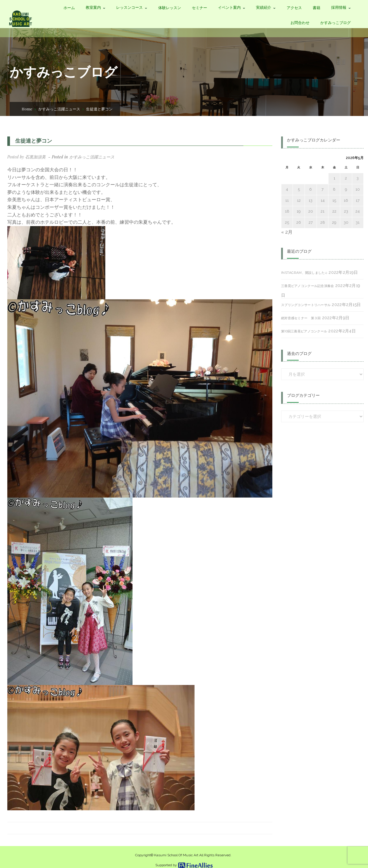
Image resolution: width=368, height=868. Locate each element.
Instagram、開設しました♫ (304, 273)
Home (27, 109)
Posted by (26, 157)
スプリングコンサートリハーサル (306, 305)
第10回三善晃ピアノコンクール (304, 331)
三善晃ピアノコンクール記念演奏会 (307, 286)
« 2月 (287, 232)
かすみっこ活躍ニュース (59, 109)
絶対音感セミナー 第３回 (301, 318)
